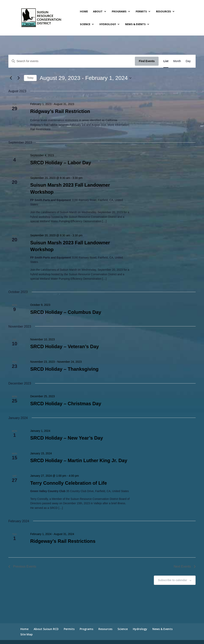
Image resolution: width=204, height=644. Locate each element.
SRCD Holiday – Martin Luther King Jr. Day (79, 460)
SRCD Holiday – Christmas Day (66, 404)
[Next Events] (19, 78)
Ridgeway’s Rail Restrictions (63, 541)
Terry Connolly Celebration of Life (69, 483)
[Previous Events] (11, 78)
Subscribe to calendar (173, 580)
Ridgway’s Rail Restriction (60, 111)
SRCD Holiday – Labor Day (61, 163)
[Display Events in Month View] (177, 61)
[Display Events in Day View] (188, 61)
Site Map (26, 634)
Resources (163, 12)
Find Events (147, 61)
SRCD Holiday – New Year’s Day (67, 438)
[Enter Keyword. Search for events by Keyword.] (72, 61)
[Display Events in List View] (166, 61)
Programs (119, 12)
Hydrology (108, 24)
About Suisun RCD (46, 629)
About (98, 12)
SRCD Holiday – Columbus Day (66, 312)
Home (84, 12)
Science (85, 24)
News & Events (135, 24)
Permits (141, 12)
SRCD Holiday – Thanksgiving (64, 369)
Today (30, 78)
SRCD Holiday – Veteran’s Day (65, 346)
